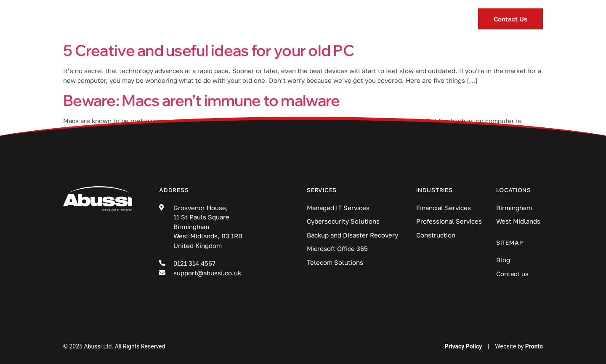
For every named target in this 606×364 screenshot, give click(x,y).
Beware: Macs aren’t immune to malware (201, 100)
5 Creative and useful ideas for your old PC (209, 50)
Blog (336, 19)
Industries (278, 19)
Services (210, 19)
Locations (393, 19)
